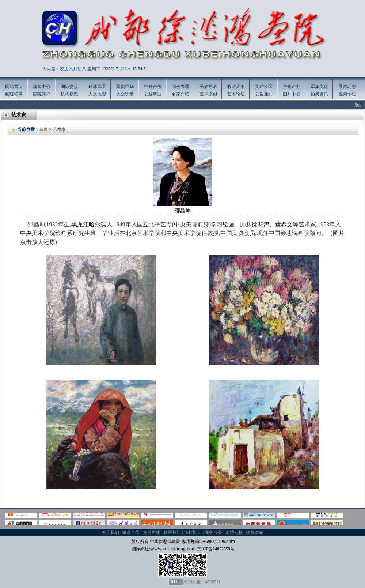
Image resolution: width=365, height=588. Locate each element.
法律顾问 (193, 532)
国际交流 (69, 87)
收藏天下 (236, 87)
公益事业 (153, 94)
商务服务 (213, 532)
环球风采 (97, 87)
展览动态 (347, 87)
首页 (43, 129)
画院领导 (14, 94)
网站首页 (14, 87)
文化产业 (292, 87)
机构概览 (69, 94)
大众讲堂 (125, 94)
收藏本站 (255, 532)
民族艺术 (208, 87)
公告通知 (264, 94)
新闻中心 (42, 87)
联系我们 (172, 532)
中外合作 (153, 87)
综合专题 (180, 87)
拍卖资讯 (319, 94)
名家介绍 (180, 94)
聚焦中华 (125, 87)
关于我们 (110, 532)
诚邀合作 (131, 532)
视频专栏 (347, 94)
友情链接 (234, 532)
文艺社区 (264, 87)
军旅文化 (319, 87)
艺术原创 (208, 94)
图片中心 (292, 94)
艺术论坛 (236, 94)
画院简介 (42, 94)
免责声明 (152, 532)
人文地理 (97, 94)
